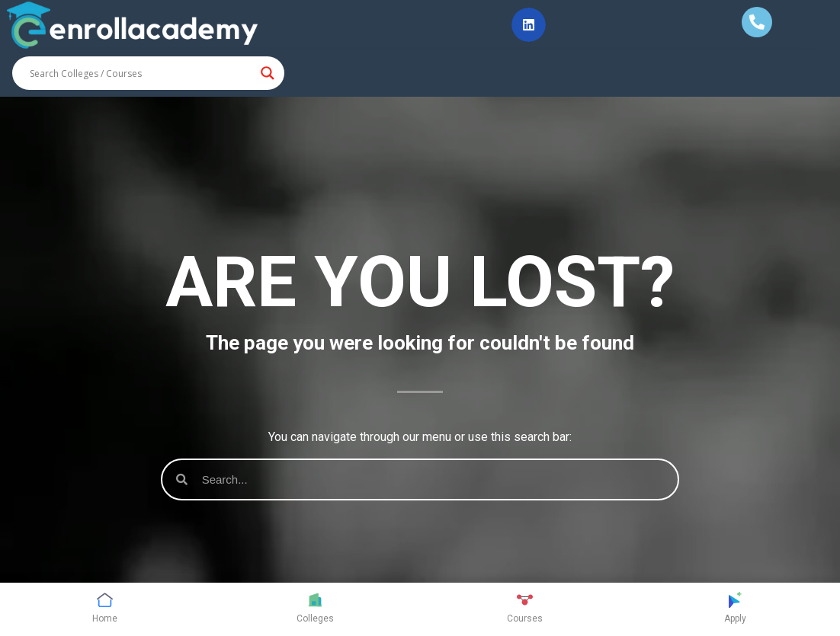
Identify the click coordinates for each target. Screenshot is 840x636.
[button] (529, 25)
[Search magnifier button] (268, 73)
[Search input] (141, 73)
